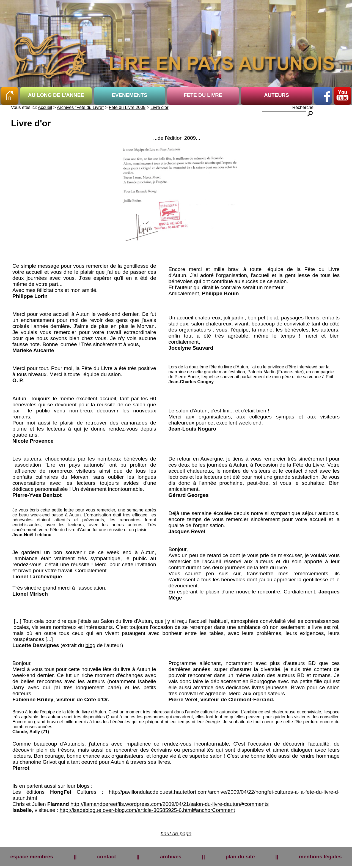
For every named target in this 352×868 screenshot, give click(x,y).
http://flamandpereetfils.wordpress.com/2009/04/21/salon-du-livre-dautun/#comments (170, 804)
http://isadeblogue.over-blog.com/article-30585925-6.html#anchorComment (147, 810)
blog (90, 645)
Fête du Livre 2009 (127, 107)
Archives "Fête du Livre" (80, 107)
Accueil (45, 107)
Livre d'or (159, 107)
